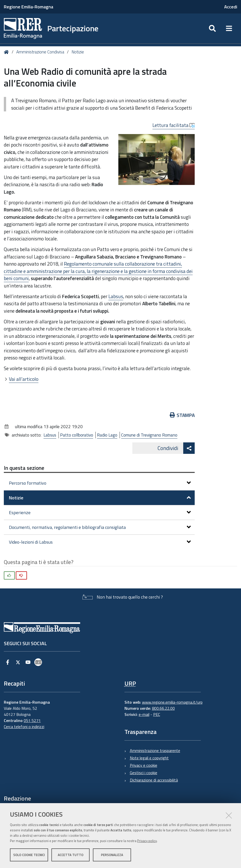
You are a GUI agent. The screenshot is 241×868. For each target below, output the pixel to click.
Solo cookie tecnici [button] (29, 855)
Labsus (116, 296)
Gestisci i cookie (144, 773)
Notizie (78, 52)
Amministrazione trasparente (155, 750)
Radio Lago (107, 435)
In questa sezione (24, 468)
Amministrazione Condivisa (40, 52)
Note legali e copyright (149, 758)
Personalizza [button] (112, 855)
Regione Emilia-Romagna (29, 7)
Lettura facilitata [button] (174, 125)
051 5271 (32, 720)
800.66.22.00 (163, 708)
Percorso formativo (100, 483)
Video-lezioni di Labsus (100, 542)
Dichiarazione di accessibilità (154, 780)
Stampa (182, 415)
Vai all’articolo (24, 379)
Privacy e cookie (144, 765)
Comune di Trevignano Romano (149, 435)
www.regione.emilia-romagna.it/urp (172, 702)
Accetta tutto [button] (71, 855)
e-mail (144, 714)
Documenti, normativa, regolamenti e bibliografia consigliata (100, 527)
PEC (157, 714)
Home (7, 52)
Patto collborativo (77, 435)
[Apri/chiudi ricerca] (212, 28)
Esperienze (100, 512)
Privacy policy (147, 841)
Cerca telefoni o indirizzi (24, 727)
